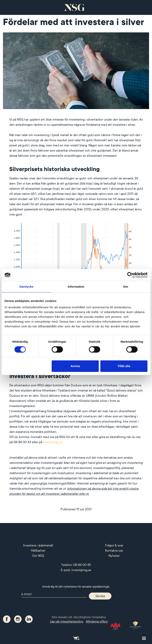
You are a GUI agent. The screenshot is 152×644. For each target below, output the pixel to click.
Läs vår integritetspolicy (67, 622)
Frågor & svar (114, 545)
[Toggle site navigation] (144, 638)
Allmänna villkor (97, 622)
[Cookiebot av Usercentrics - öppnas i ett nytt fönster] (130, 275)
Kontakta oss (114, 551)
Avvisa (75, 366)
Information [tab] (76, 287)
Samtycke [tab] (26, 287)
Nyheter (114, 556)
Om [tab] (126, 287)
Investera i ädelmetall (38, 545)
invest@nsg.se (53, 442)
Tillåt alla (124, 366)
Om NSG (38, 556)
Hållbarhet (38, 551)
